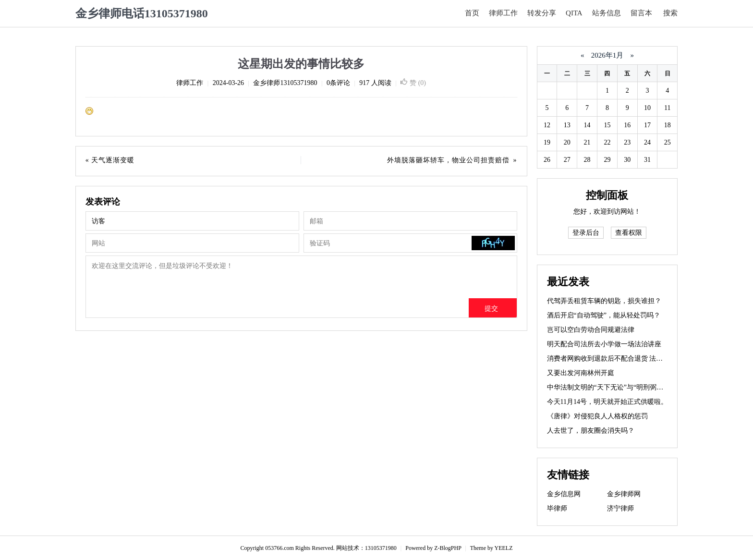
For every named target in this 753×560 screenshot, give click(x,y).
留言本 (641, 13)
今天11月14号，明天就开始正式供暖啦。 (607, 402)
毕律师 (557, 508)
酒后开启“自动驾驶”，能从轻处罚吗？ (604, 315)
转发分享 (542, 13)
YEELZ (504, 548)
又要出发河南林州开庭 (581, 373)
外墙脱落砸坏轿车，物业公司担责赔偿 (448, 160)
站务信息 (607, 13)
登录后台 (586, 233)
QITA (574, 13)
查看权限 (629, 233)
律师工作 (503, 13)
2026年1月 (607, 55)
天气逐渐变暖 (113, 160)
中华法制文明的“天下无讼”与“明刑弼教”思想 (613, 387)
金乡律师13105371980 (285, 83)
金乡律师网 (624, 494)
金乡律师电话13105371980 (142, 13)
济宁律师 (620, 508)
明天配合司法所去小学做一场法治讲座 (604, 344)
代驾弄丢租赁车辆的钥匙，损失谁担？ (604, 301)
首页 (472, 13)
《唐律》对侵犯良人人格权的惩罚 (597, 416)
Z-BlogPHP (448, 548)
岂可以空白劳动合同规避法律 (591, 330)
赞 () (413, 83)
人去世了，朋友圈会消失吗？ (591, 431)
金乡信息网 (564, 494)
